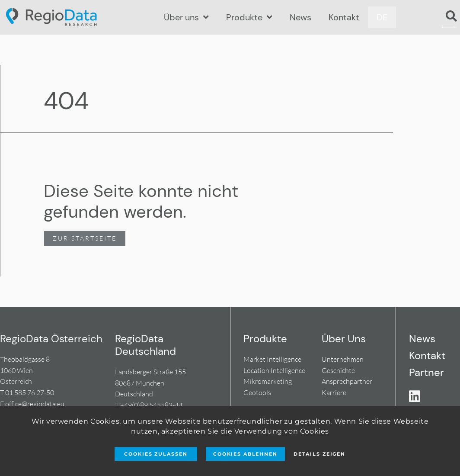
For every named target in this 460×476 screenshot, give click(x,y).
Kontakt (344, 17)
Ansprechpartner (347, 381)
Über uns (186, 17)
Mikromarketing (268, 381)
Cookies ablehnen (245, 454)
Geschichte (338, 370)
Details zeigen (319, 454)
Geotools (257, 392)
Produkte (249, 17)
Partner (426, 372)
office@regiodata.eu (35, 404)
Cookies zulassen (156, 454)
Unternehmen (343, 359)
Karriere (334, 392)
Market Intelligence (272, 359)
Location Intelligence (274, 370)
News (300, 17)
